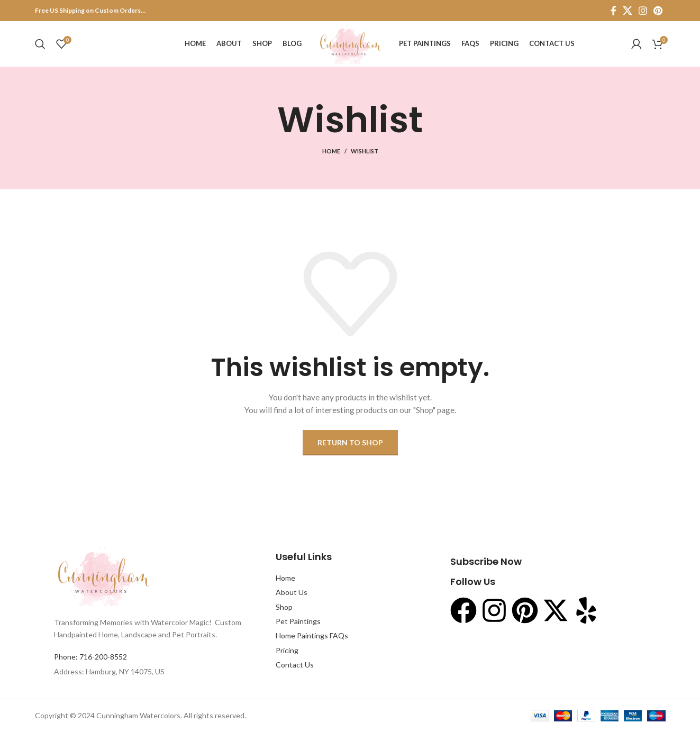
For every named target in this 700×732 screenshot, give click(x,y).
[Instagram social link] (643, 11)
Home (331, 153)
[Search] (40, 45)
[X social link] (628, 11)
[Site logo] (350, 44)
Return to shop (350, 445)
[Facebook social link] (613, 11)
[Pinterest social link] (658, 11)
